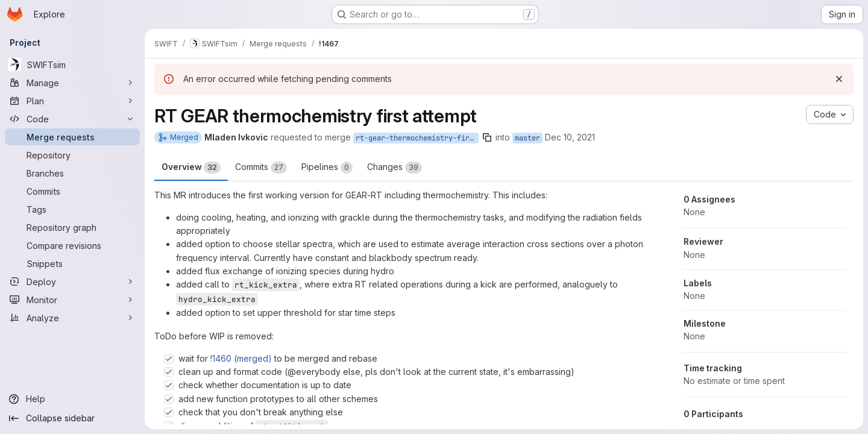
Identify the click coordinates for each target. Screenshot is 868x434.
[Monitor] (72, 300)
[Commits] (72, 191)
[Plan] (72, 101)
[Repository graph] (72, 227)
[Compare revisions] (72, 245)
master (527, 138)
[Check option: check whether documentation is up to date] (169, 385)
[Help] (72, 399)
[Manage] (72, 83)
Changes (395, 168)
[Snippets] (72, 263)
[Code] (72, 119)
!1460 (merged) (241, 358)
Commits (261, 168)
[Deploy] (72, 281)
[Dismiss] (839, 79)
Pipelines (327, 168)
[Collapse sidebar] (72, 418)
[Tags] (72, 209)
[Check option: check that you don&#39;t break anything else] (169, 412)
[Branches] (72, 173)
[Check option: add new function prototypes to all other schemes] (169, 399)
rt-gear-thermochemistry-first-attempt (417, 138)
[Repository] (72, 155)
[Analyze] (72, 318)
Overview (191, 168)
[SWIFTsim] (72, 64)
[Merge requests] (72, 137)
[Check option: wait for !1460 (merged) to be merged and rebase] (169, 359)
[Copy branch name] (487, 137)
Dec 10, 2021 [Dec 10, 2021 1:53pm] (570, 137)
